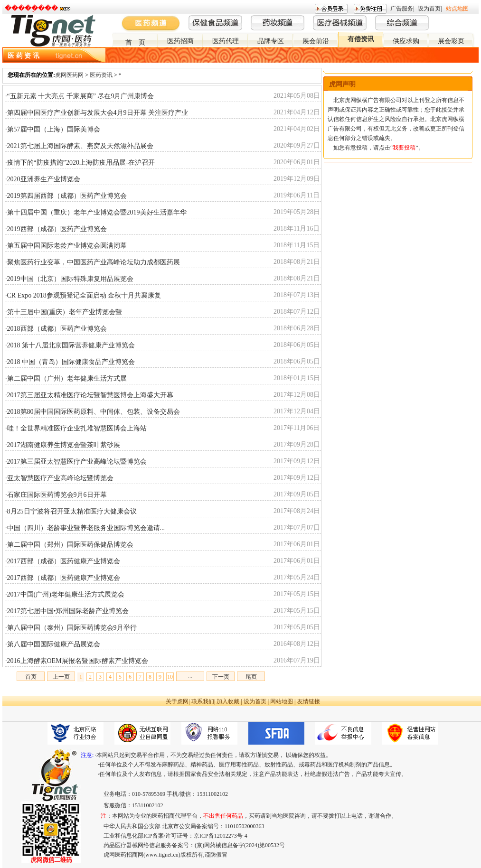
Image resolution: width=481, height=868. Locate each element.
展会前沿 (316, 41)
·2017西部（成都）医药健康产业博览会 (63, 561)
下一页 (221, 677)
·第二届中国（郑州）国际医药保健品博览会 (69, 545)
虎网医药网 (69, 75)
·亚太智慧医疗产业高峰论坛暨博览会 (59, 478)
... (190, 676)
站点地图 (457, 9)
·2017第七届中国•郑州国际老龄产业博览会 (67, 611)
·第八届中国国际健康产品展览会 (53, 644)
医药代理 (226, 41)
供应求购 (406, 41)
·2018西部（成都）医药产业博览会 (56, 329)
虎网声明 (342, 84)
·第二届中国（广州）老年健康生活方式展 (66, 378)
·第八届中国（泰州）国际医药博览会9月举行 (71, 628)
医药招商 (180, 41)
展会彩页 (451, 41)
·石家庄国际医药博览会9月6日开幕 (56, 495)
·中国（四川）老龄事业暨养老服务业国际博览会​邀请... (85, 528)
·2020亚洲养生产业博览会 (43, 179)
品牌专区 (271, 41)
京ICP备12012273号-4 (221, 836)
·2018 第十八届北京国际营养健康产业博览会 (70, 345)
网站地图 (282, 701)
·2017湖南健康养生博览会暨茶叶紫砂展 (63, 445)
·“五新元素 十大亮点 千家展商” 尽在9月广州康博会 (80, 96)
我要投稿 (404, 148)
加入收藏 (228, 701)
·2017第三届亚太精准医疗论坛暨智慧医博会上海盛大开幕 (89, 395)
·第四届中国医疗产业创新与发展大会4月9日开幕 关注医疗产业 (97, 113)
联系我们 (203, 701)
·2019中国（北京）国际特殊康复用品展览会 (69, 279)
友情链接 (309, 701)
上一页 (61, 677)
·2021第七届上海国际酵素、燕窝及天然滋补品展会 (79, 146)
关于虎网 (177, 701)
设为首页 (429, 9)
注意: (87, 755)
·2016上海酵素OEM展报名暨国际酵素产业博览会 (77, 661)
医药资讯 (101, 75)
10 (170, 677)
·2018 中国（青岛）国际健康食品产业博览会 (70, 362)
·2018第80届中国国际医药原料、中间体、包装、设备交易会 (93, 412)
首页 (31, 677)
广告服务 (402, 9)
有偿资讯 (361, 39)
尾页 (251, 677)
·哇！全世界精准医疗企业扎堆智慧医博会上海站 (76, 428)
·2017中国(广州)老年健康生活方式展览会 (65, 594)
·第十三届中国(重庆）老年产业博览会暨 (64, 312)
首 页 (135, 42)
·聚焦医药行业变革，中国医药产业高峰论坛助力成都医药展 (93, 262)
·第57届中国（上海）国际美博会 (53, 129)
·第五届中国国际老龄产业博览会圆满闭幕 (66, 246)
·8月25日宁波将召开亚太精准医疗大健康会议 (71, 511)
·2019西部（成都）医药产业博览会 (56, 229)
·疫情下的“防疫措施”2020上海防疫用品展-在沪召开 (80, 163)
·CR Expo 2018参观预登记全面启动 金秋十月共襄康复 (83, 295)
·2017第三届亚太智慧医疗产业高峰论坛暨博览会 (76, 462)
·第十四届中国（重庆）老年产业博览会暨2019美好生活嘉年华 (96, 212)
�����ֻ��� (31, 8)
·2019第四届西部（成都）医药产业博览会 (66, 196)
